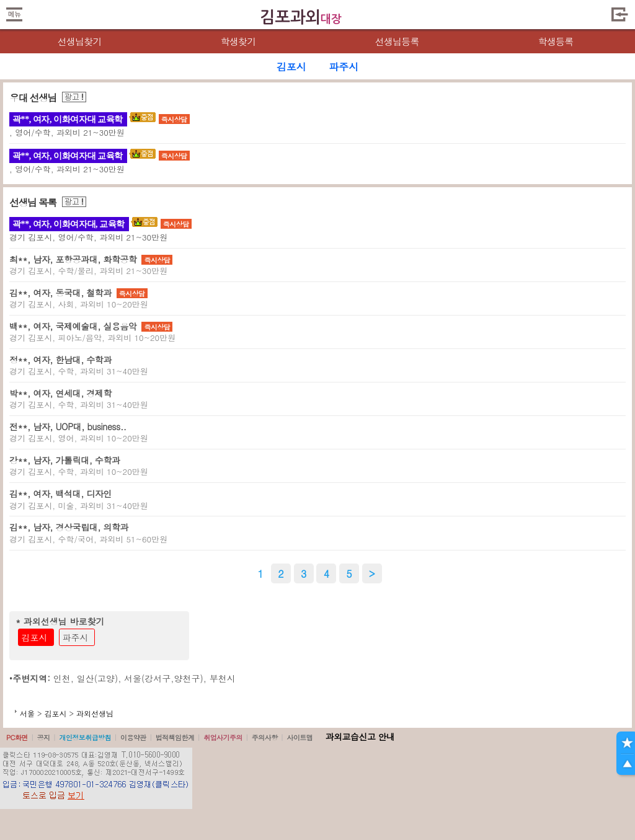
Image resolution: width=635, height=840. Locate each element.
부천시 (223, 678)
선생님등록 (397, 41)
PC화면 (17, 737)
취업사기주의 (223, 737)
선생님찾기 (79, 41)
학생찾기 (238, 41)
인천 (62, 678)
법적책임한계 (175, 737)
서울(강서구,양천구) (164, 678)
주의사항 (265, 737)
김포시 (35, 637)
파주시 (76, 637)
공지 (44, 737)
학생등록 (556, 41)
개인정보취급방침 (85, 737)
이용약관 (133, 737)
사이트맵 (300, 737)
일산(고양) (98, 678)
